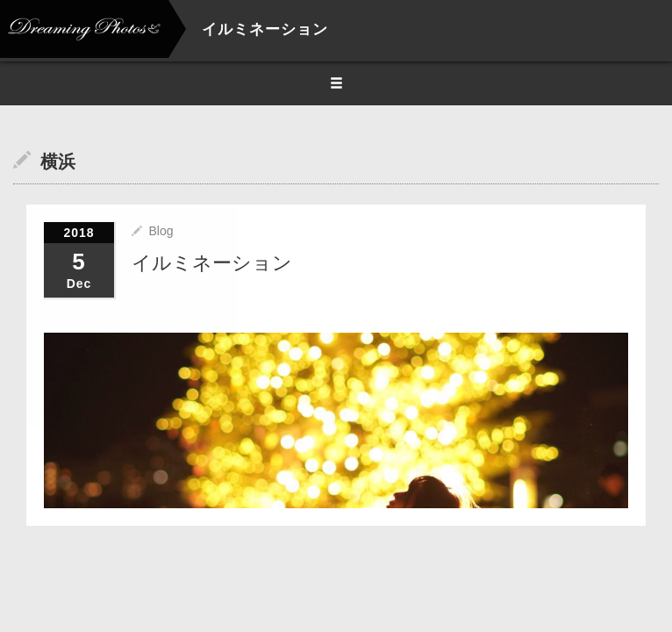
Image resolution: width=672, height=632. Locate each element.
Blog (161, 231)
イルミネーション (212, 263)
